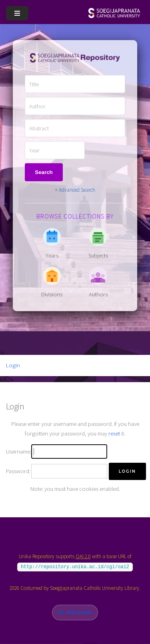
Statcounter (79, 612)
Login (13, 365)
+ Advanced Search (75, 190)
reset (114, 433)
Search (44, 172)
